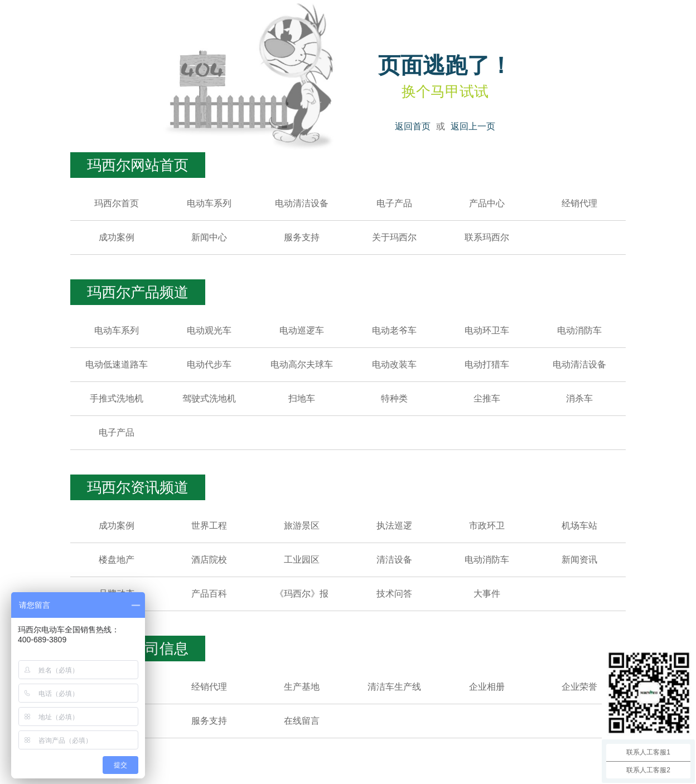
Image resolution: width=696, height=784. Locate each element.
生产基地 (302, 687)
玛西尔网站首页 (138, 165)
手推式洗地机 (117, 398)
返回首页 (413, 126)
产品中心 (487, 203)
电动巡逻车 (302, 330)
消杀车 (579, 398)
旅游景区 (302, 526)
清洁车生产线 (394, 687)
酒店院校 (209, 560)
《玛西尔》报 (302, 594)
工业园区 (302, 560)
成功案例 (117, 237)
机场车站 (579, 526)
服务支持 (302, 237)
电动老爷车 (394, 330)
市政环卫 (487, 526)
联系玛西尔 (487, 237)
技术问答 (394, 594)
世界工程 (209, 526)
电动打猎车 (487, 364)
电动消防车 (579, 330)
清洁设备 (394, 560)
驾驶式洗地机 (209, 398)
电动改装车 (394, 364)
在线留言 (302, 721)
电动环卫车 (487, 330)
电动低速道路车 (117, 364)
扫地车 (302, 398)
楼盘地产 (117, 560)
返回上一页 (473, 126)
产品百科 (209, 594)
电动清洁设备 (302, 203)
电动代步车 (209, 364)
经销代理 (579, 203)
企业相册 (487, 687)
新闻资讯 (579, 560)
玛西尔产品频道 (138, 292)
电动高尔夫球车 (302, 364)
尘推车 (487, 398)
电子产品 (394, 203)
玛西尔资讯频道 (138, 487)
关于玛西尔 (394, 237)
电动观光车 (209, 330)
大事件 (487, 594)
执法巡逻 (394, 526)
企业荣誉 (579, 687)
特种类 (394, 398)
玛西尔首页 (117, 203)
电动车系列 (209, 203)
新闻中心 (209, 237)
